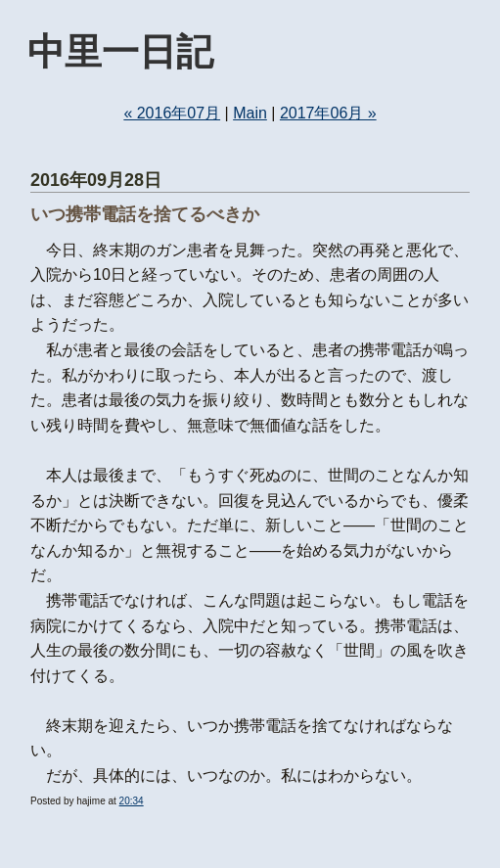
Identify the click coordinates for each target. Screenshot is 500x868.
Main (250, 113)
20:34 (132, 801)
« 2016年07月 (172, 113)
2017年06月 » (328, 113)
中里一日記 (120, 51)
